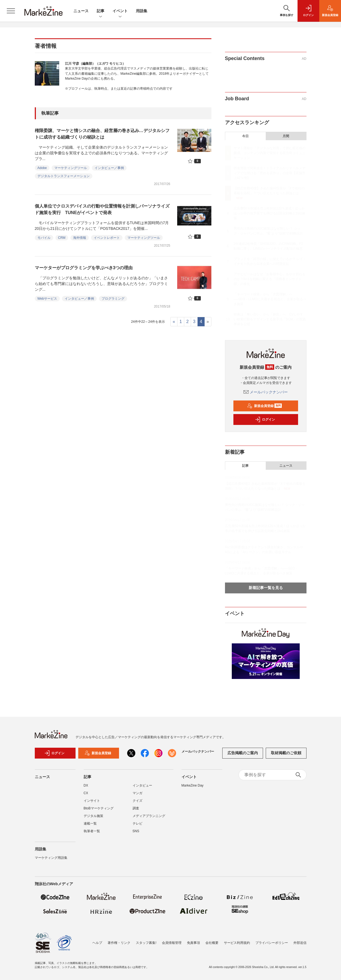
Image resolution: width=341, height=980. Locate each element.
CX (86, 793)
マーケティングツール (71, 168)
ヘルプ (97, 943)
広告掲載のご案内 (243, 753)
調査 (136, 808)
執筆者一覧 (92, 831)
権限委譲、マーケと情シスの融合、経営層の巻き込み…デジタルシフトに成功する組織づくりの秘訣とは (102, 134)
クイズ (137, 801)
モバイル (44, 238)
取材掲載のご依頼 (286, 753)
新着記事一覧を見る (266, 588)
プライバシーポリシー (272, 943)
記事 (101, 11)
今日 (245, 136)
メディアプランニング (149, 816)
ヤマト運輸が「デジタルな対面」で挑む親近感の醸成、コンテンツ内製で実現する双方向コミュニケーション (270, 153)
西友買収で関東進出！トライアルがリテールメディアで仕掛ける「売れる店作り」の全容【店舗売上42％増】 (270, 173)
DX (86, 785)
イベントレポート (107, 238)
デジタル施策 (93, 816)
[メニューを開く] (11, 11)
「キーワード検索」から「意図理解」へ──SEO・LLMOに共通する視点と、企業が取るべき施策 (270, 299)
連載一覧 (90, 824)
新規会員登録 (265, 406)
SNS (136, 831)
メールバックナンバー (266, 392)
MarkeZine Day (193, 785)
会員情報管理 (172, 943)
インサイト (92, 801)
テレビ (137, 824)
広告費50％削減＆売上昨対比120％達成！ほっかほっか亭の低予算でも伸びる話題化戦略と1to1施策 (269, 213)
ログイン (265, 419)
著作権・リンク (119, 943)
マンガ (137, 793)
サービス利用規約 (237, 943)
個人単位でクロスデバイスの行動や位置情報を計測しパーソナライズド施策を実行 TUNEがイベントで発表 (102, 209)
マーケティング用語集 (51, 858)
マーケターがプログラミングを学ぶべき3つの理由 (84, 268)
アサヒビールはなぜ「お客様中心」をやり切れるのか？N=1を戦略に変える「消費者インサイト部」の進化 (270, 279)
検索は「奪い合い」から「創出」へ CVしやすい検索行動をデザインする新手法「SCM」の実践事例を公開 (270, 319)
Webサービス (47, 299)
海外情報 (80, 238)
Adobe (42, 168)
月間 (286, 136)
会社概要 (212, 943)
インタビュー (142, 785)
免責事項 (193, 943)
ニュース (81, 11)
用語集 (142, 11)
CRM (62, 238)
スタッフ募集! (146, 943)
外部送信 (300, 943)
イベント (120, 11)
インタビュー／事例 (109, 168)
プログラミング (113, 299)
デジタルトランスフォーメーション (64, 176)
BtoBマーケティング (99, 808)
